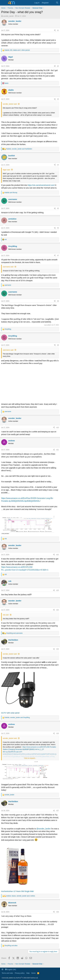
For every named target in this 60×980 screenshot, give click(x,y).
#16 (58, 733)
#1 (58, 30)
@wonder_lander (43, 829)
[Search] (57, 3)
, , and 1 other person (17, 50)
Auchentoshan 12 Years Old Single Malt (17, 891)
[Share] (55, 30)
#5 (58, 208)
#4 (58, 165)
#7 (58, 255)
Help (28, 973)
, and (19, 149)
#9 (58, 345)
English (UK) (11, 969)
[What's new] (52, 3)
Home (33, 973)
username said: (8, 267)
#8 (58, 301)
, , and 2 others (21, 896)
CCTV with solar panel (10, 713)
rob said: (6, 615)
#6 (58, 228)
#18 (58, 912)
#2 (58, 66)
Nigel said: (7, 170)
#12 (58, 555)
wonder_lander (9, 16)
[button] (3, 969)
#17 (58, 811)
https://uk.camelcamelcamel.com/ (41, 185)
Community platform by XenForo (20, 978)
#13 (58, 590)
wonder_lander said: (10, 104)
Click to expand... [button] (30, 758)
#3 (58, 99)
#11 (58, 450)
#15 (58, 649)
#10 (58, 427)
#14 (58, 610)
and (11, 193)
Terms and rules (7, 973)
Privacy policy (20, 973)
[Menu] (3, 3)
